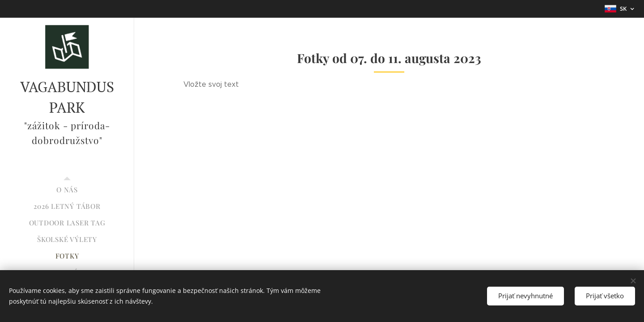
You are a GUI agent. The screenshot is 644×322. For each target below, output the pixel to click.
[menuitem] (67, 190)
